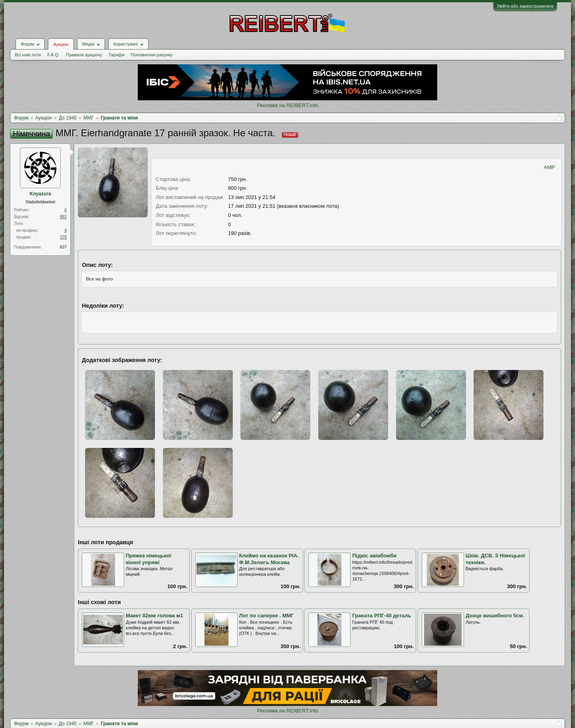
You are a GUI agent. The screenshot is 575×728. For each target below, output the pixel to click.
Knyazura (40, 194)
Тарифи (117, 55)
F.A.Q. (53, 55)
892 (63, 217)
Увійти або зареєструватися (525, 6)
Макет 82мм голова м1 (154, 616)
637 (63, 247)
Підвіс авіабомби (374, 556)
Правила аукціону (84, 55)
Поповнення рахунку (152, 55)
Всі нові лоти (28, 55)
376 (63, 237)
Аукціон (61, 44)
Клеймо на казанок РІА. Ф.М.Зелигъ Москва (269, 559)
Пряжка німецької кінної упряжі (149, 559)
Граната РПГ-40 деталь (382, 616)
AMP (549, 167)
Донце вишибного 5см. (495, 616)
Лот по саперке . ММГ (267, 616)
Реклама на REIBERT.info (287, 105)
